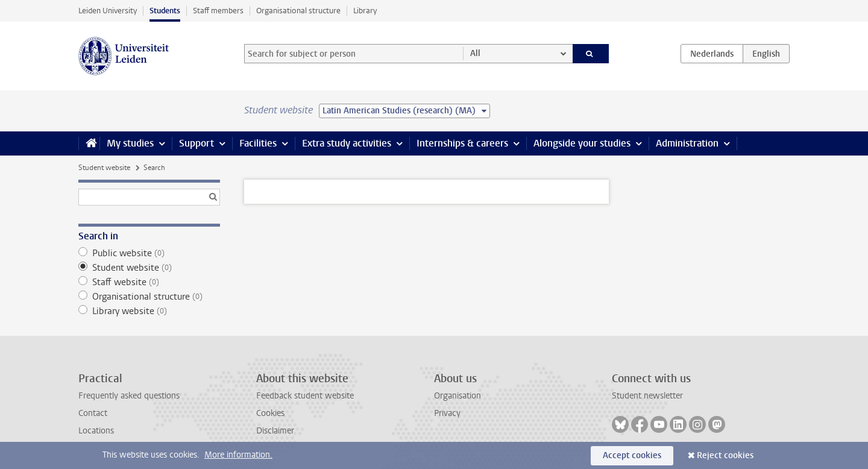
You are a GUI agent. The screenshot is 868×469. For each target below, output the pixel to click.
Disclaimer (275, 431)
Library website (149, 311)
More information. (238, 455)
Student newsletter (647, 396)
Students (165, 11)
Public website (149, 253)
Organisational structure (298, 11)
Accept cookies (632, 455)
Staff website (149, 282)
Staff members (218, 11)
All (475, 53)
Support (197, 143)
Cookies (270, 413)
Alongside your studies (582, 143)
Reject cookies (725, 455)
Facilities (258, 143)
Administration (687, 143)
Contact (93, 413)
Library (365, 11)
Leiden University (108, 11)
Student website (104, 168)
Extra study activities (347, 143)
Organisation (458, 396)
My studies (130, 143)
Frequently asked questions (129, 396)
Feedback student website (305, 396)
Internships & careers (462, 143)
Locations (96, 431)
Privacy (447, 413)
